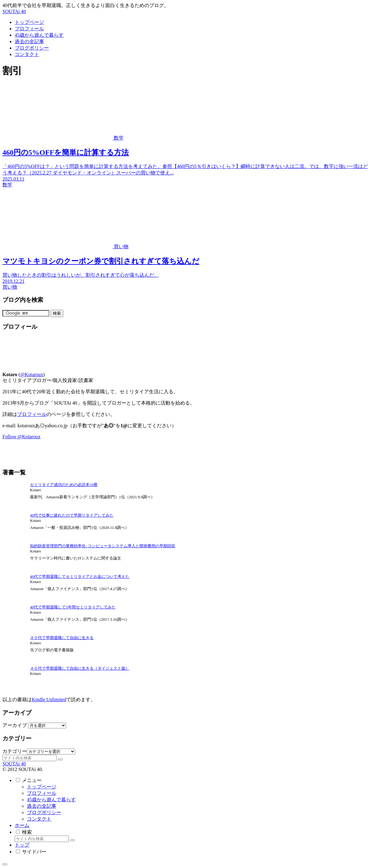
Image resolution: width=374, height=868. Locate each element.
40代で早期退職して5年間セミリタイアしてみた (73, 607)
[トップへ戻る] (5, 864)
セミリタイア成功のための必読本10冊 (64, 485)
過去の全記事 (42, 806)
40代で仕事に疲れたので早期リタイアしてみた (72, 515)
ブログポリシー (44, 812)
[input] (30, 758)
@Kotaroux (32, 374)
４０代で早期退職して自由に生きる (62, 638)
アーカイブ (15, 725)
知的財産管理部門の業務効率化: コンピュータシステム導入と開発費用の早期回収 (103, 546)
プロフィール (32, 414)
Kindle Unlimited (49, 700)
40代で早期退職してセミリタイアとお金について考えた (80, 576)
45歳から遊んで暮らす (51, 800)
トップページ (42, 787)
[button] (60, 759)
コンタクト (39, 819)
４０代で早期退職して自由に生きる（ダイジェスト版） (80, 668)
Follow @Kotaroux (22, 437)
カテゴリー (15, 751)
